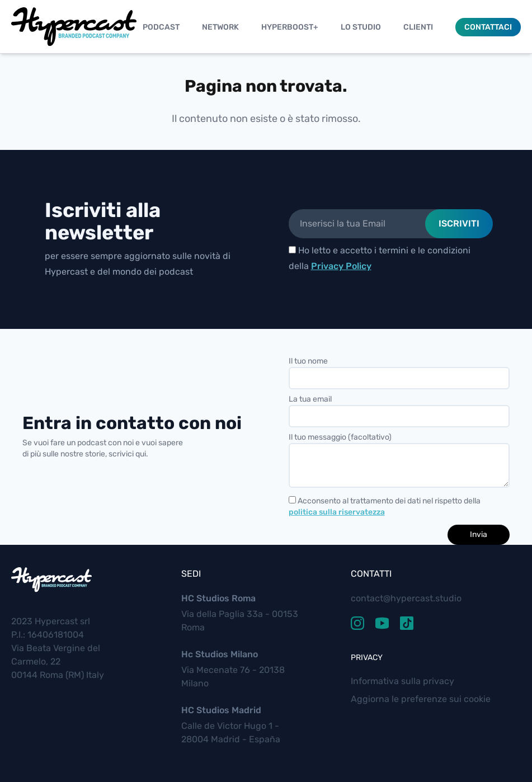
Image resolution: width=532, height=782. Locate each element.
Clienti (418, 27)
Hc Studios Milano (220, 654)
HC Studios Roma (218, 598)
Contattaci (488, 27)
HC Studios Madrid (221, 710)
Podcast (161, 27)
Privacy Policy (341, 266)
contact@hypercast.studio (406, 598)
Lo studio (361, 27)
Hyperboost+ (290, 27)
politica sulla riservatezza (337, 512)
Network (220, 27)
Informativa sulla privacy (402, 681)
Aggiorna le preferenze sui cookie (421, 699)
